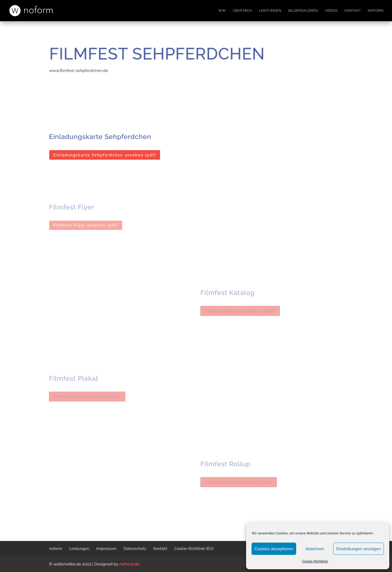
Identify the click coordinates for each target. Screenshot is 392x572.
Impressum (106, 549)
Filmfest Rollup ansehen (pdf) (239, 481)
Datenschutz (135, 549)
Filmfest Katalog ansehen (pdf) (240, 310)
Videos (331, 11)
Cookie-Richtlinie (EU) (194, 549)
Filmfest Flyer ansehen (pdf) (86, 224)
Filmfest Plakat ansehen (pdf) (87, 395)
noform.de (129, 564)
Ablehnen (315, 549)
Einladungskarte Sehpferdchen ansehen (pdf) (105, 154)
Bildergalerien (303, 11)
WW (222, 11)
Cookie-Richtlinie (315, 561)
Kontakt (353, 11)
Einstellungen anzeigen (359, 549)
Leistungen (270, 11)
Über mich (242, 11)
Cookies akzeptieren (274, 549)
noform (376, 11)
